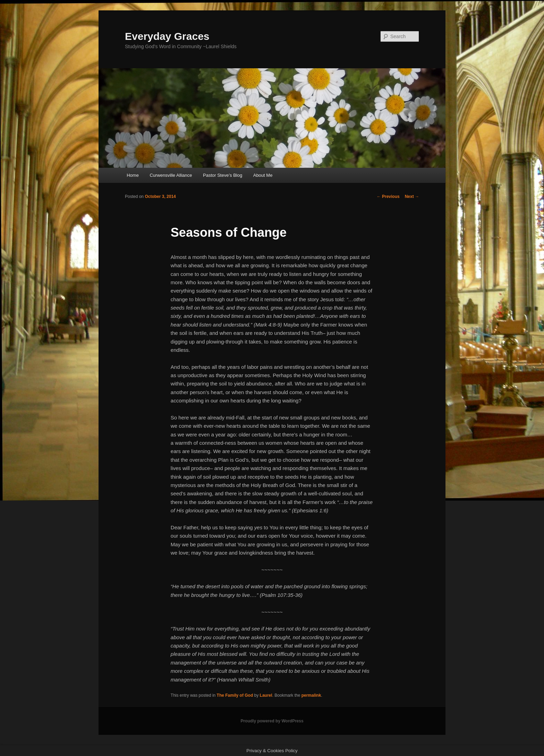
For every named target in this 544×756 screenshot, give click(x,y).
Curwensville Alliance (171, 175)
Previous (388, 197)
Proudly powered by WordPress (272, 721)
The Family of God (235, 695)
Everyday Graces (167, 36)
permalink (311, 695)
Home (133, 175)
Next (412, 197)
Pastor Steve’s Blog (223, 175)
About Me (263, 175)
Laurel (266, 695)
